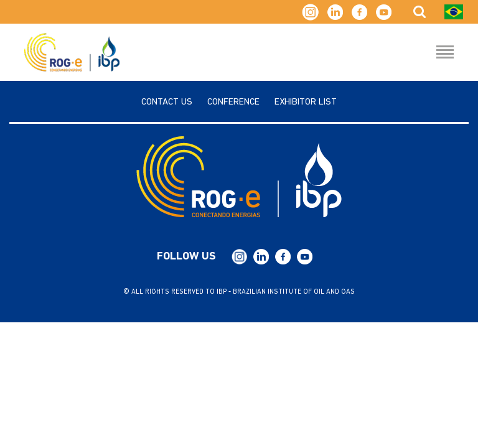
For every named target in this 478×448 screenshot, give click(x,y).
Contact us (167, 102)
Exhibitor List (306, 102)
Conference (233, 102)
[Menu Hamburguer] (445, 53)
